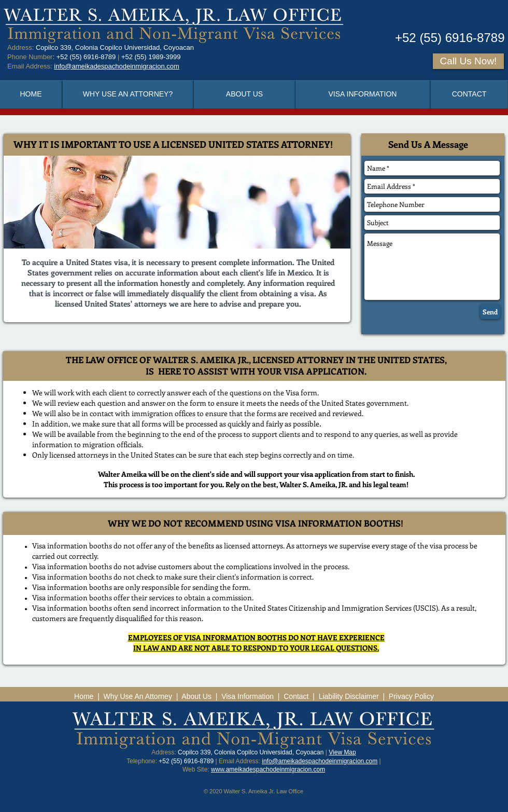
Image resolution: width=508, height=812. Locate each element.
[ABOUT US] (244, 94)
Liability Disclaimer (349, 696)
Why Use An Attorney (138, 696)
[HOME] (31, 94)
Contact (296, 696)
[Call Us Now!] (468, 61)
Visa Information (249, 696)
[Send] (490, 312)
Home (84, 696)
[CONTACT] (469, 94)
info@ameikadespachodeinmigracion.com (320, 761)
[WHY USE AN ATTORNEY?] (128, 94)
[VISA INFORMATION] (363, 94)
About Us (196, 696)
